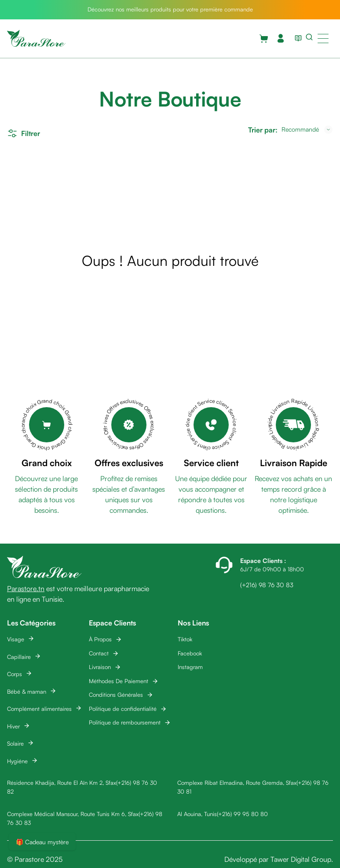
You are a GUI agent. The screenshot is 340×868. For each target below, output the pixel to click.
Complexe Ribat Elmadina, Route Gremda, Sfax (237, 783)
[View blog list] (296, 38)
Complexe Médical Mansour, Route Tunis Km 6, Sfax (73, 814)
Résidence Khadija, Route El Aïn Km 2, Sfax (62, 783)
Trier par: (263, 130)
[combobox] (307, 129)
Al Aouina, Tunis (197, 814)
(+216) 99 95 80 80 (242, 814)
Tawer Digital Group (301, 859)
